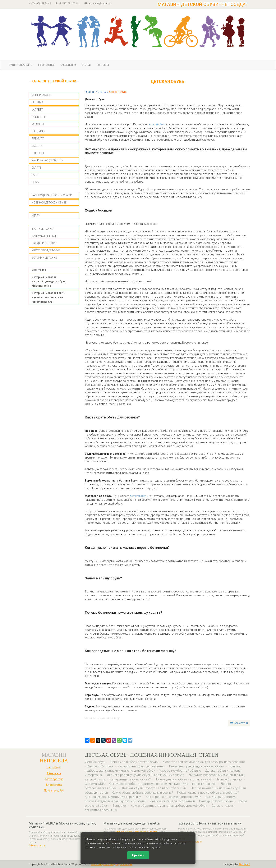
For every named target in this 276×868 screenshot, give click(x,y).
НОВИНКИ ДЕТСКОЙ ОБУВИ (49, 203)
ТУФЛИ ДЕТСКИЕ (42, 229)
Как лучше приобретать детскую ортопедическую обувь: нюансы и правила (163, 784)
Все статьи (239, 723)
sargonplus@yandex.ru (98, 3)
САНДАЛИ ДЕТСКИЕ (44, 243)
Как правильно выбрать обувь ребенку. (113, 797)
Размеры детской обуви (216, 801)
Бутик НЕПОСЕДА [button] (21, 65)
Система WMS (95, 784)
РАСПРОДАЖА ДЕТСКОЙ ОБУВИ (52, 195)
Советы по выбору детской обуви (134, 762)
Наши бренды (47, 65)
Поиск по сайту (54, 791)
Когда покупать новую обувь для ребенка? (208, 793)
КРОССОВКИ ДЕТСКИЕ (46, 250)
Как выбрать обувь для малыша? (141, 766)
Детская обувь (96, 762)
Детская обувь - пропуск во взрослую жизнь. (154, 788)
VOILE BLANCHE (41, 95)
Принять (138, 855)
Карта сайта (54, 785)
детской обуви (157, 124)
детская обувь (139, 496)
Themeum (244, 864)
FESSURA (37, 102)
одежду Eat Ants (124, 832)
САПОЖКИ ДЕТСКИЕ (44, 236)
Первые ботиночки (229, 779)
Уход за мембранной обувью (180, 771)
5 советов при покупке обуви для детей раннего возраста (204, 762)
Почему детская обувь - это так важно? (184, 779)
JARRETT (37, 110)
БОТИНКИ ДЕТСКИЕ (44, 258)
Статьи (86, 65)
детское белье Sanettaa (146, 832)
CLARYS (37, 168)
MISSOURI (38, 124)
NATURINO (38, 131)
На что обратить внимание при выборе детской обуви (169, 806)
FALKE (35, 175)
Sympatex (120, 806)
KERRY (36, 216)
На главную (54, 767)
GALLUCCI (38, 153)
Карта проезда (54, 779)
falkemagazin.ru (37, 846)
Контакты (103, 65)
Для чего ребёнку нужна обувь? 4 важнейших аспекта (146, 775)
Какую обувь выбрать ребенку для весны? (143, 793)
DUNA (35, 182)
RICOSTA (37, 146)
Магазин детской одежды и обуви (112, 864)
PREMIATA (38, 139)
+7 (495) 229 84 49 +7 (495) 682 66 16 (54, 3)
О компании (68, 65)
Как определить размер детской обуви (174, 797)
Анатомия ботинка (101, 766)
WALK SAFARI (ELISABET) (47, 160)
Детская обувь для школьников (172, 801)
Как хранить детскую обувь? (130, 779)
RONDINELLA (39, 117)
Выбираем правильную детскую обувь (197, 766)
